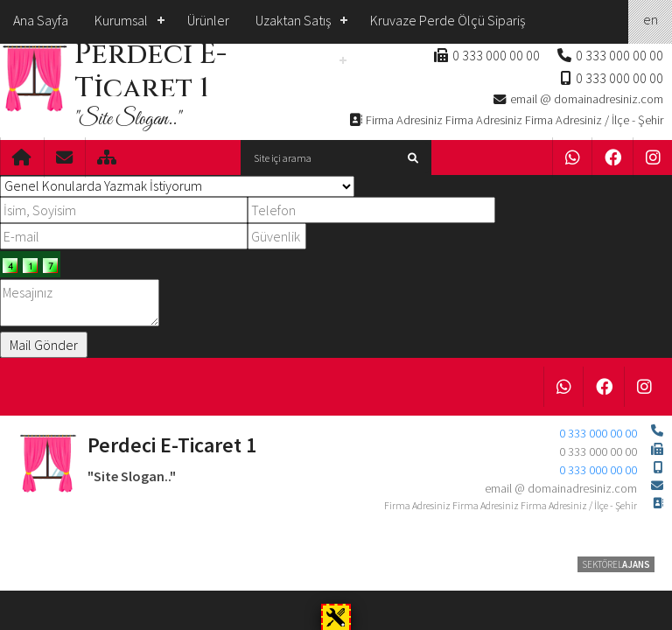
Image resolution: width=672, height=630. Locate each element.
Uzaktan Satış (293, 20)
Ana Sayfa (41, 20)
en (651, 19)
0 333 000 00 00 (619, 55)
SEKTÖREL (616, 564)
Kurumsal (121, 20)
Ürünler (208, 20)
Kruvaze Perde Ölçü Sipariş (448, 20)
